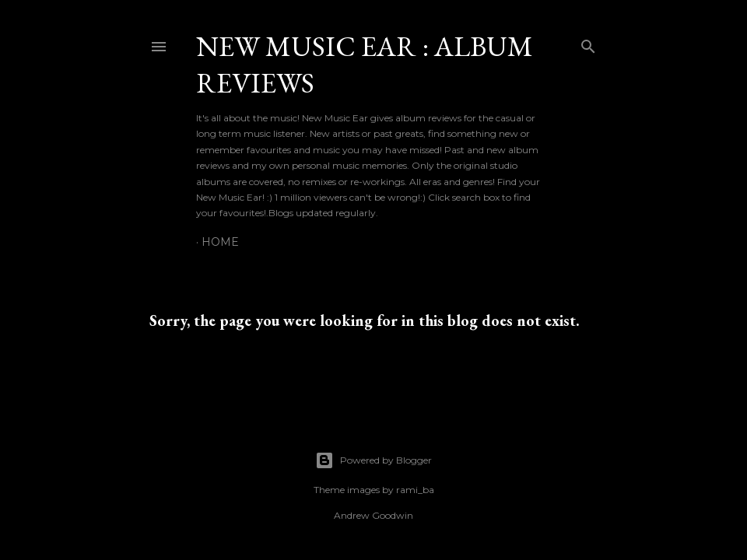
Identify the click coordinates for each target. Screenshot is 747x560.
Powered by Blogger (373, 460)
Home (220, 242)
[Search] (588, 43)
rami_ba (415, 490)
